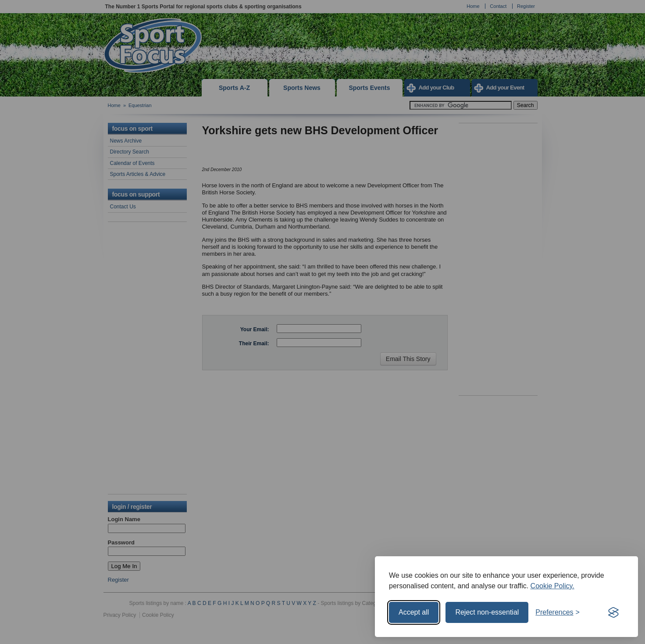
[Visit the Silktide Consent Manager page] (613, 612)
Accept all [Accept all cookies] (414, 612)
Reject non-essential (487, 612)
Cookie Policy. (552, 586)
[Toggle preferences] (558, 612)
